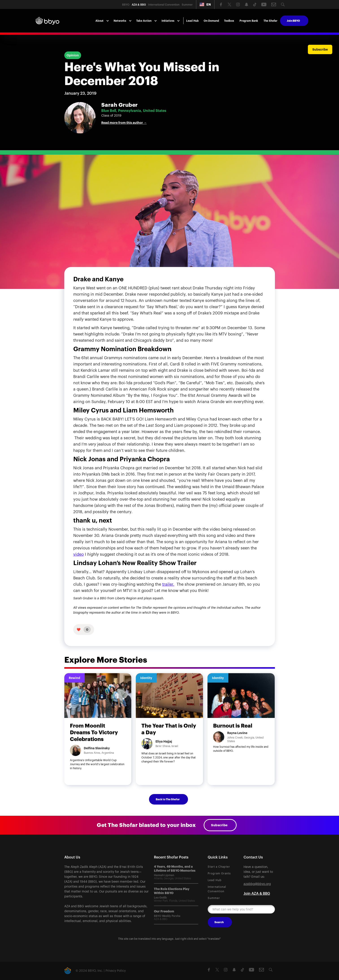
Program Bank (249, 21)
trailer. (168, 584)
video (79, 554)
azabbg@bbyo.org (257, 884)
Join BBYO (293, 21)
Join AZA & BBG (257, 894)
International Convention (217, 889)
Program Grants (219, 873)
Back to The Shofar (168, 799)
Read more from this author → (124, 123)
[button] (205, 4)
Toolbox (229, 21)
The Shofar (270, 21)
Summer (214, 898)
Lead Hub (192, 21)
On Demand (211, 21)
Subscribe (219, 825)
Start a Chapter (219, 867)
